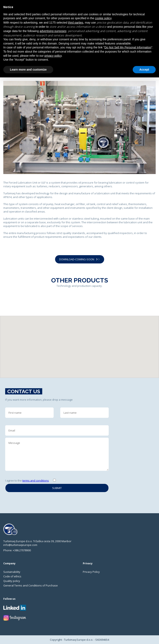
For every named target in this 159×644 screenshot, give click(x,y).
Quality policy (12, 581)
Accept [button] (144, 70)
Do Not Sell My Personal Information (128, 47)
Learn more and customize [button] (28, 70)
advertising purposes (53, 31)
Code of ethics (12, 576)
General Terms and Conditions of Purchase (31, 585)
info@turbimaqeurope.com (20, 545)
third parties (76, 23)
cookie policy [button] (103, 18)
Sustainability (12, 572)
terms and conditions (36, 481)
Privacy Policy (91, 572)
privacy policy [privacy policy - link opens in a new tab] (53, 56)
